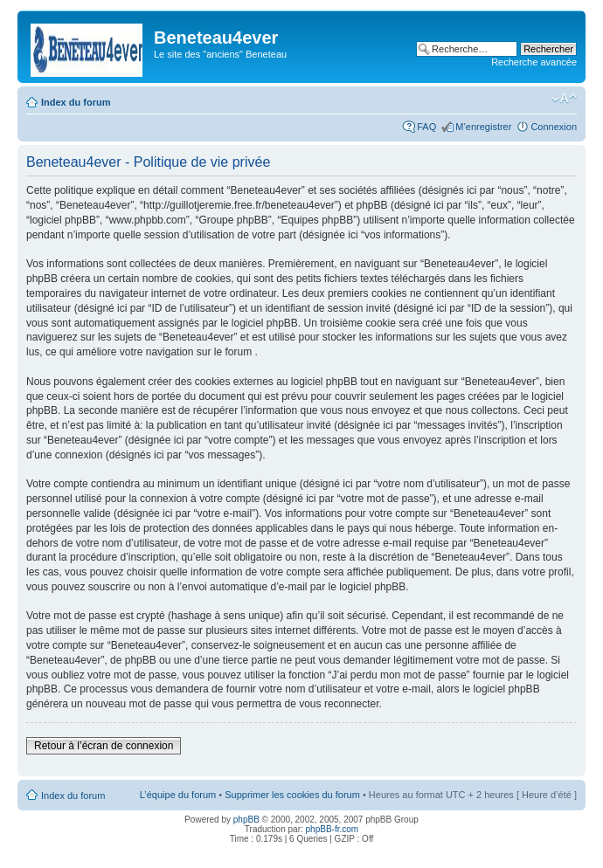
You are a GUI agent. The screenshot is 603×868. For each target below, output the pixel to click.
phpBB (246, 820)
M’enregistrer (483, 127)
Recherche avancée (534, 62)
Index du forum (76, 102)
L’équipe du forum (178, 795)
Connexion (554, 127)
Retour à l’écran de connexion (104, 746)
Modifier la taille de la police (564, 99)
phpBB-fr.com (333, 829)
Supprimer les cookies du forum (292, 795)
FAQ (426, 127)
